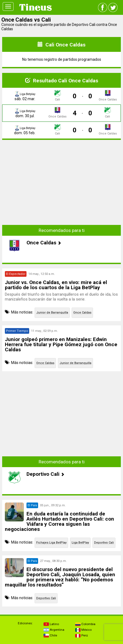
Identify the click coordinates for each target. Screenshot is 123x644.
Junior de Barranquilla (52, 313)
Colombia (85, 624)
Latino (51, 624)
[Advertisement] (62, 182)
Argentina (54, 630)
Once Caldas (82, 313)
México (83, 630)
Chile (50, 635)
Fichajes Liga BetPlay (51, 543)
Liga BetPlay (80, 543)
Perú (82, 635)
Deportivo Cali (104, 543)
